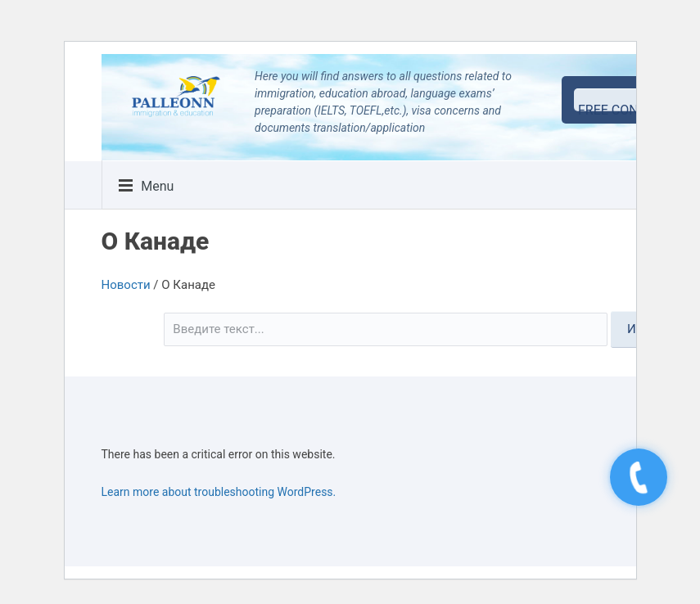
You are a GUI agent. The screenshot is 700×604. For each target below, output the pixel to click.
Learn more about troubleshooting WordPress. (219, 492)
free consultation (628, 107)
